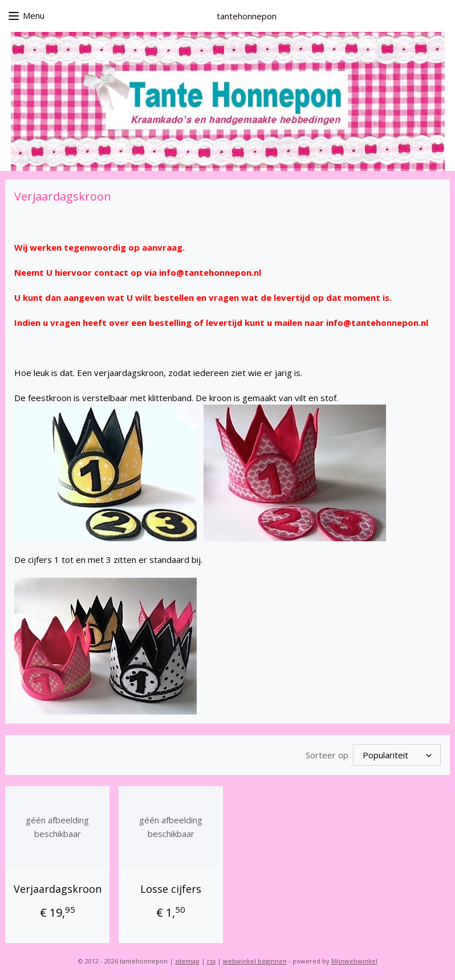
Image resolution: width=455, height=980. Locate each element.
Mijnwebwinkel (354, 959)
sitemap (187, 959)
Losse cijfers (171, 887)
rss (211, 959)
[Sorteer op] (397, 754)
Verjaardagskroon (58, 887)
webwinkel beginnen (255, 959)
